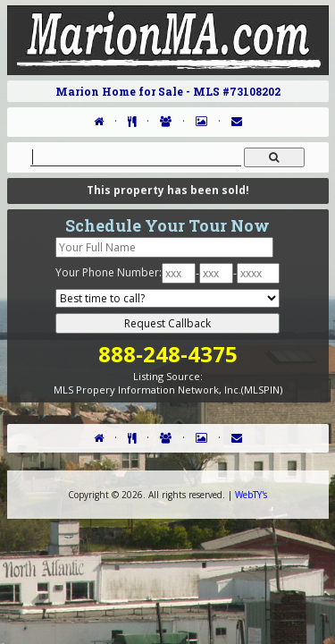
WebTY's (251, 495)
